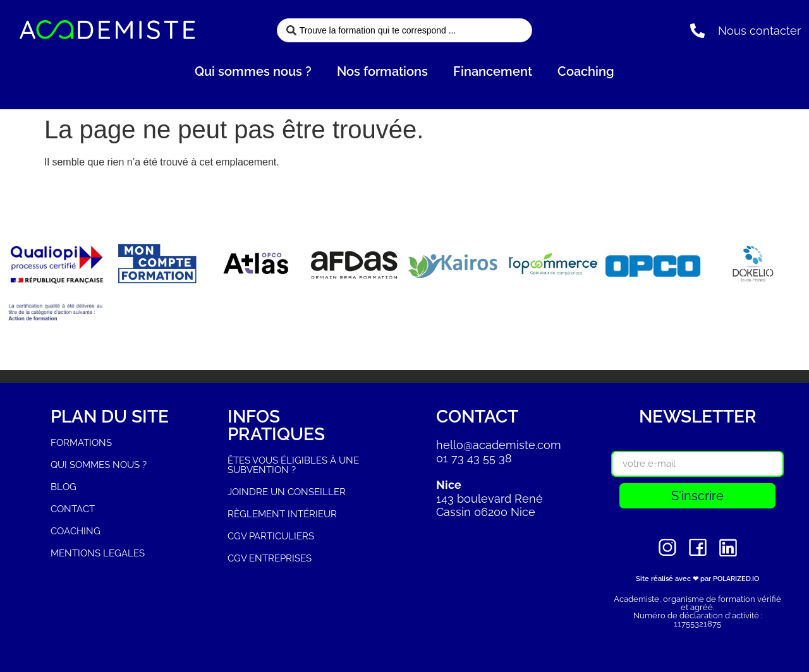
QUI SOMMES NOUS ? (99, 465)
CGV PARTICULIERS (271, 536)
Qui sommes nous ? (253, 71)
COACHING (76, 531)
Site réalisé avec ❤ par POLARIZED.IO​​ (697, 579)
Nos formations (382, 71)
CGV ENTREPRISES (270, 558)
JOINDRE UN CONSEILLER (287, 492)
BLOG (64, 487)
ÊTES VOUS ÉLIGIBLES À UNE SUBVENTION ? (293, 465)
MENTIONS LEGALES (98, 553)
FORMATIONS (81, 443)
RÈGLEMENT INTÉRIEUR (282, 514)
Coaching (586, 71)
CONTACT (73, 509)
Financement (493, 71)
